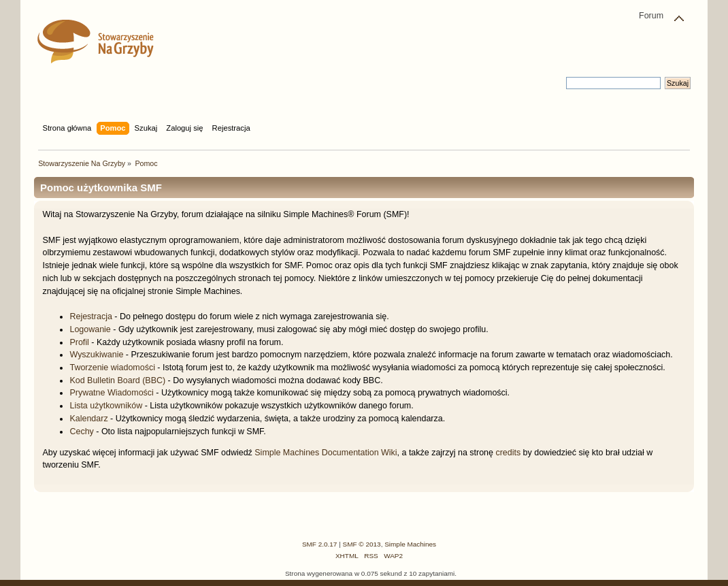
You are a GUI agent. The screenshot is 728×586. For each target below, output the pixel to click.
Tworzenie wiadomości (112, 368)
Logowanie (90, 329)
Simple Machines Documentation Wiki (326, 453)
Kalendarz (88, 419)
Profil (79, 342)
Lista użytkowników (106, 406)
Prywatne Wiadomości (111, 393)
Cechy (81, 432)
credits (508, 453)
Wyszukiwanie (96, 355)
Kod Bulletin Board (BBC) (117, 380)
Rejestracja (90, 316)
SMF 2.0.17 (320, 544)
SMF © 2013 (362, 544)
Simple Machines (410, 544)
